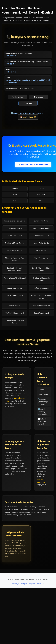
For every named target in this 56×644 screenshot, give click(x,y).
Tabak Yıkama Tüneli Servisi (15, 278)
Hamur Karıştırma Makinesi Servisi (41, 297)
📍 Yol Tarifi (28, 103)
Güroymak (41, 195)
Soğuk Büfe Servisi (15, 288)
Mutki (15, 201)
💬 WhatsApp (38, 97)
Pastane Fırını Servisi (41, 228)
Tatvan (41, 189)
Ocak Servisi (41, 250)
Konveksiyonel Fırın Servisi (15, 221)
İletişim (24, 584)
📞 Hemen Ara (18, 97)
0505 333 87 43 (11, 72)
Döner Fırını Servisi (41, 236)
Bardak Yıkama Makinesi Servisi (41, 269)
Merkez (15, 189)
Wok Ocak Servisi (41, 258)
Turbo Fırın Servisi (15, 236)
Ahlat (15, 195)
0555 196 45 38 (11, 64)
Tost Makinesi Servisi (41, 306)
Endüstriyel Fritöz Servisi (15, 243)
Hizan (41, 201)
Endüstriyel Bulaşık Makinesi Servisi (15, 269)
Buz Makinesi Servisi (15, 296)
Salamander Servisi (15, 250)
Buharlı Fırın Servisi (41, 221)
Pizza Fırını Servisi (15, 228)
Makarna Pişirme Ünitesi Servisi (15, 259)
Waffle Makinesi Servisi (15, 313)
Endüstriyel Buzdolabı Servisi (41, 279)
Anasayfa (16, 584)
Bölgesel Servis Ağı (36, 584)
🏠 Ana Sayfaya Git (28, 117)
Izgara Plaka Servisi (41, 243)
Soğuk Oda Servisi (41, 288)
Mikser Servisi (15, 306)
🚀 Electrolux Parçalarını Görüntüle (33, 164)
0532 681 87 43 (11, 56)
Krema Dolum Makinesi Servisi (15, 322)
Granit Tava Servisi (41, 313)
